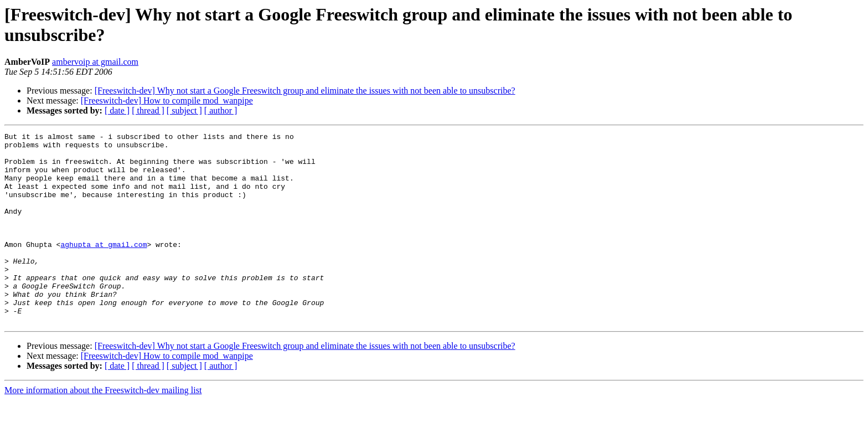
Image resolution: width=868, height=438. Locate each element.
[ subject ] (184, 110)
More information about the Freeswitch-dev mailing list (103, 428)
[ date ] (117, 110)
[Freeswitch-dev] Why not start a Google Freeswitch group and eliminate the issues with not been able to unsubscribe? (305, 91)
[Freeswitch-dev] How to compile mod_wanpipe (167, 101)
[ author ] (221, 110)
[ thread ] (148, 110)
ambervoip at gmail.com (95, 62)
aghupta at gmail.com (104, 267)
